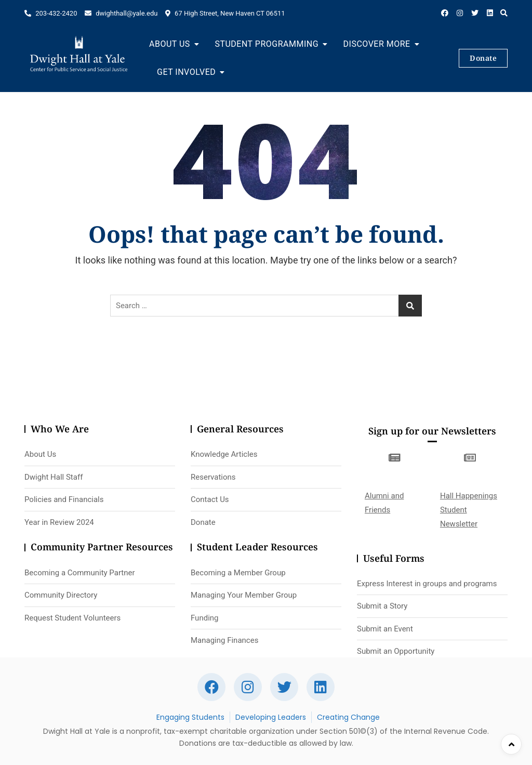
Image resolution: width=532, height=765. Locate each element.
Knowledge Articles (224, 454)
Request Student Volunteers (72, 618)
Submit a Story (382, 606)
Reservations (213, 477)
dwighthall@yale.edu (121, 13)
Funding (205, 618)
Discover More (377, 44)
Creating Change (348, 717)
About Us (170, 44)
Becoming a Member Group (238, 573)
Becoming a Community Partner (80, 573)
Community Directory (61, 595)
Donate (483, 58)
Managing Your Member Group (244, 595)
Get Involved (186, 72)
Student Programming (267, 44)
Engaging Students (190, 717)
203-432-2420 (51, 13)
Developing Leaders (271, 717)
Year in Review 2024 (59, 522)
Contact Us (210, 499)
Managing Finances (224, 640)
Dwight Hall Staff (54, 477)
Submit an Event (385, 629)
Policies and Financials (64, 499)
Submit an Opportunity (396, 651)
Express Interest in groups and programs (427, 584)
